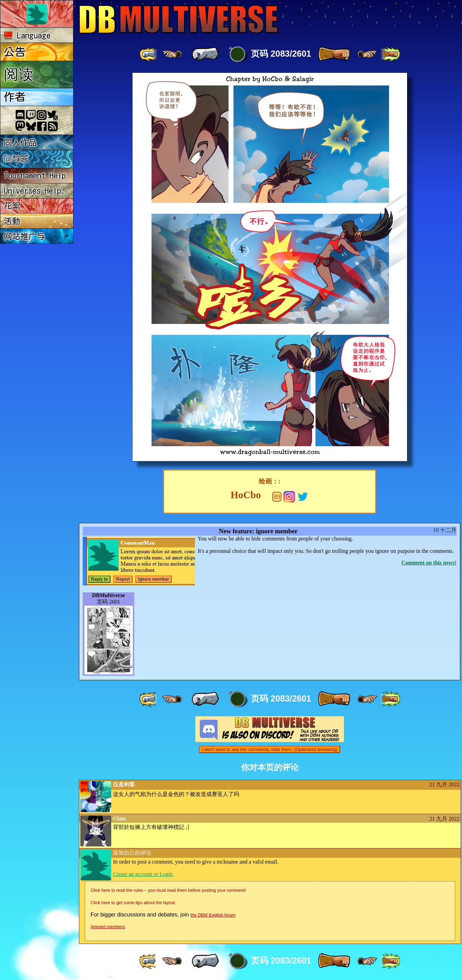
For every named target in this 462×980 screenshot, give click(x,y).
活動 (12, 221)
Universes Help (32, 191)
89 (277, 497)
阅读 (19, 74)
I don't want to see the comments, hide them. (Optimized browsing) (269, 749)
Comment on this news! (429, 563)
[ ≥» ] (367, 54)
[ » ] (334, 54)
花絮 (12, 206)
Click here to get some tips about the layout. (133, 903)
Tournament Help (35, 175)
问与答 (16, 159)
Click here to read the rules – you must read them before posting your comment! (168, 890)
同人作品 (20, 143)
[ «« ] (149, 54)
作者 (15, 97)
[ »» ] (390, 54)
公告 (15, 52)
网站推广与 (24, 236)
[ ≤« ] (172, 54)
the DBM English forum (213, 915)
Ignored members (108, 927)
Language (27, 35)
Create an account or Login (143, 874)
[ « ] (205, 54)
